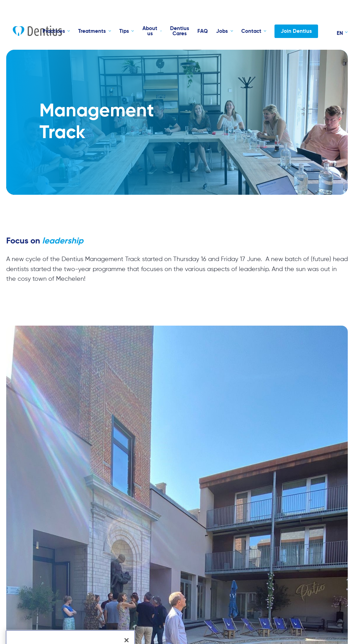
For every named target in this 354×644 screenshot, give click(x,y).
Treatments (92, 31)
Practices (54, 31)
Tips (124, 31)
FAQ (203, 31)
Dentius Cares (180, 31)
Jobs (222, 31)
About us (150, 31)
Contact (251, 31)
